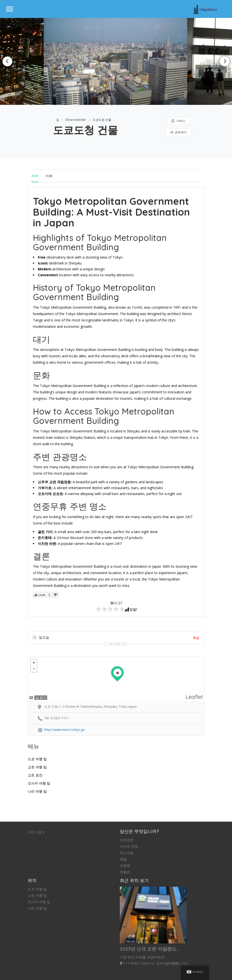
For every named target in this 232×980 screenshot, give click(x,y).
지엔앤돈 (127, 840)
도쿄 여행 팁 (37, 759)
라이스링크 (36, 832)
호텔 (123, 859)
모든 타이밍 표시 (117, 644)
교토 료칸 (35, 775)
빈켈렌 (125, 866)
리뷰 (49, 176)
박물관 (125, 872)
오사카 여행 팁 (39, 783)
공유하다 (178, 132)
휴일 (196, 638)
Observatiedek (75, 120)
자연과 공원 (129, 846)
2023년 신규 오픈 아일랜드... (150, 949)
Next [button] (225, 61)
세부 (35, 176)
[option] (116, 61)
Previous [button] (7, 61)
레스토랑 (127, 853)
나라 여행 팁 (37, 791)
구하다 (178, 121)
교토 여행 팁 (37, 767)
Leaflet (194, 697)
